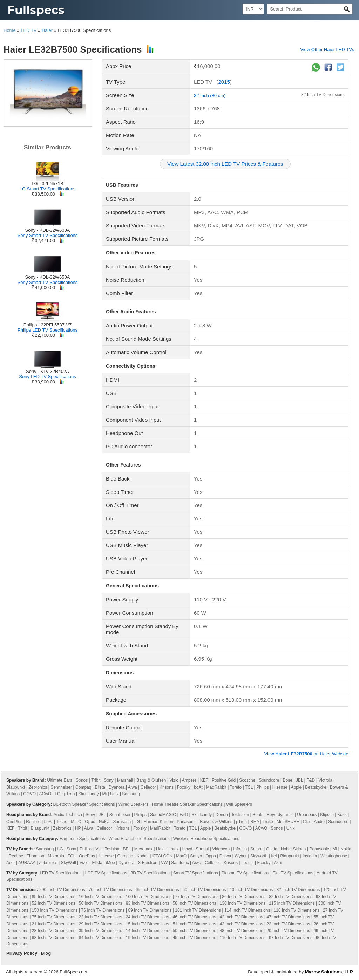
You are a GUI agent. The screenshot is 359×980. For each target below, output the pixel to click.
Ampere (189, 780)
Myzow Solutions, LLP (329, 972)
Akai (278, 863)
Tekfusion (240, 815)
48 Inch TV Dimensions (242, 931)
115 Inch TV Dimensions (292, 903)
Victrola (325, 780)
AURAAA (27, 863)
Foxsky (184, 787)
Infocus (240, 849)
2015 (224, 82)
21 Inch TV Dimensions (54, 924)
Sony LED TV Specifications (47, 377)
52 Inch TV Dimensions (54, 903)
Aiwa (133, 787)
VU (99, 849)
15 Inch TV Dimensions (148, 924)
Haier (47, 30)
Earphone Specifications (82, 839)
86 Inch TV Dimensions (244, 897)
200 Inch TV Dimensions (62, 890)
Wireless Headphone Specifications (206, 839)
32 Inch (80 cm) (210, 96)
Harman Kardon (158, 822)
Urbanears (307, 815)
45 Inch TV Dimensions (195, 938)
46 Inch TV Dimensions (195, 917)
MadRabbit (216, 787)
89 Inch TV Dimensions (150, 910)
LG (57, 794)
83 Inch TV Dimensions (148, 903)
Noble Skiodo (293, 849)
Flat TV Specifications (293, 873)
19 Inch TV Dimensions (148, 938)
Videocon (221, 849)
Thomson (35, 856)
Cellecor (148, 787)
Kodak (143, 856)
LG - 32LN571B (47, 183)
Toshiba (112, 849)
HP (78, 828)
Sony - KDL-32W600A (48, 230)
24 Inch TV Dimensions (148, 917)
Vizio (174, 780)
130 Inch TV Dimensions (243, 903)
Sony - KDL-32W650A (48, 277)
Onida (272, 849)
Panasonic (187, 822)
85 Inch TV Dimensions (54, 897)
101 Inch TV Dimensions (198, 910)
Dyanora (117, 787)
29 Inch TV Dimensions (101, 924)
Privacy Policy (22, 953)
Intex (174, 849)
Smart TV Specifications (196, 873)
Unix (114, 794)
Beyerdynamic (280, 815)
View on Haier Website (306, 754)
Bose (288, 780)
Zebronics (38, 787)
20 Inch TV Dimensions (288, 931)
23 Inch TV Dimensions (288, 924)
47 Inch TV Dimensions (288, 917)
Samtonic (180, 863)
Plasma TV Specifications (245, 873)
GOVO (29, 794)
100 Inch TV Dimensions (149, 897)
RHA (255, 822)
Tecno (62, 822)
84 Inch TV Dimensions (101, 938)
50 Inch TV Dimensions (195, 931)
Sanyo (196, 856)
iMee (110, 863)
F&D (311, 780)
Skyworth (259, 856)
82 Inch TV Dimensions (291, 897)
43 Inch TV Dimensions (242, 924)
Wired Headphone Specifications (139, 839)
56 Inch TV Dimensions (101, 903)
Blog (46, 953)
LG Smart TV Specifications (48, 189)
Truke (268, 822)
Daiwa (225, 856)
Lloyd (187, 849)
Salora (256, 849)
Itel (274, 856)
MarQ (76, 822)
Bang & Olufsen (151, 780)
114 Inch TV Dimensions (247, 910)
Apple (296, 787)
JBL (299, 780)
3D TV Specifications (150, 873)
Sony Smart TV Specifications (48, 235)
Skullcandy (88, 794)
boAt (198, 787)
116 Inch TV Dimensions (296, 910)
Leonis (247, 863)
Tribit (96, 780)
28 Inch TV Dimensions (54, 931)
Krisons (167, 787)
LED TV (29, 30)
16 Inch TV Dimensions (101, 897)
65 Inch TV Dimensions (157, 890)
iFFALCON (162, 856)
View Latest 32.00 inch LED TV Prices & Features (225, 164)
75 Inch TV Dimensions (54, 917)
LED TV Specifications (60, 873)
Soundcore (269, 780)
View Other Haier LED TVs (327, 50)
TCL (249, 787)
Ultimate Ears (60, 780)
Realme (33, 822)
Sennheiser (61, 787)
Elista (100, 787)
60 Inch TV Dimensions (204, 890)
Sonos (82, 780)
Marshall (125, 780)
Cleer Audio (314, 822)
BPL (127, 849)
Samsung (131, 794)
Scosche (247, 780)
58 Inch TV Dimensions (195, 903)
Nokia (104, 822)
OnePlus (14, 822)
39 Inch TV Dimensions (101, 931)
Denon (221, 815)
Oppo (90, 822)
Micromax (143, 849)
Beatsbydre (316, 787)
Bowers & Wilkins (216, 822)
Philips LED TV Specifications (48, 330)
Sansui (202, 849)
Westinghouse (334, 856)
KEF (204, 780)
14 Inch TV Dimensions (148, 931)
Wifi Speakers (239, 804)
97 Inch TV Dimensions (291, 938)
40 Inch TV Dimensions (251, 890)
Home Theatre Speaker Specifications (187, 804)
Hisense (280, 787)
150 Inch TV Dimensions (55, 910)
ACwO (45, 794)
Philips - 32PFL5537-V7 (48, 325)
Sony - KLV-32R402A (48, 371)
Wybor (241, 856)
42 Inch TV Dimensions (242, 917)
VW (164, 863)
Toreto (236, 787)
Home (10, 30)
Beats (258, 815)
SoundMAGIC (163, 815)
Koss (342, 815)
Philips (262, 787)
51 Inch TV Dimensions (195, 924)
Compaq (83, 787)
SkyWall (69, 863)
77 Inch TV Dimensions (197, 897)
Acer (11, 863)
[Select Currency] (253, 9)
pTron (69, 794)
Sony (109, 780)
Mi (105, 794)
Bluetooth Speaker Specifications (84, 804)
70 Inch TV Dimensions (110, 890)
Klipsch (327, 815)
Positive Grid (224, 780)
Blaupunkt (16, 787)
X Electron (148, 863)
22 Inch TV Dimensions (101, 917)
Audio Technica (68, 815)
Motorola (56, 856)
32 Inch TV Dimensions (323, 95)
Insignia (310, 856)
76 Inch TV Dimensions (103, 910)
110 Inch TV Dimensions (243, 938)
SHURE (292, 822)
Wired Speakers (133, 804)
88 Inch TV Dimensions (54, 938)
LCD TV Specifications (106, 873)
